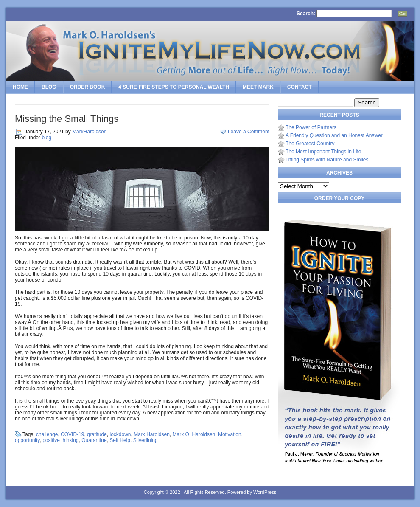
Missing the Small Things (67, 119)
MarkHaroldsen (89, 132)
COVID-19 (72, 434)
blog (46, 138)
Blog (49, 87)
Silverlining (146, 440)
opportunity (27, 440)
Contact (300, 87)
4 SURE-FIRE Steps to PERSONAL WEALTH (174, 87)
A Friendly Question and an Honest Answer (334, 135)
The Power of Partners (311, 127)
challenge (47, 434)
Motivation (230, 434)
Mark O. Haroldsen (194, 434)
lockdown (120, 434)
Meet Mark (258, 87)
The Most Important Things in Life (323, 152)
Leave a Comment (249, 132)
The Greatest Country (310, 144)
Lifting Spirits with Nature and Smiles (327, 160)
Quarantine (94, 440)
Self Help (120, 440)
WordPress (265, 492)
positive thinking (60, 440)
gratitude (97, 434)
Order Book (88, 87)
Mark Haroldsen (152, 434)
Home (20, 87)
